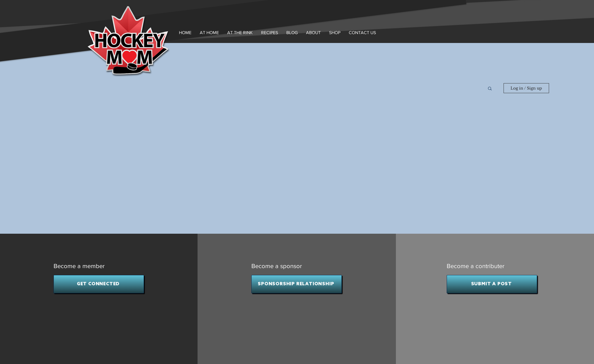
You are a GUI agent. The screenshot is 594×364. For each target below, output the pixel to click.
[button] (313, 33)
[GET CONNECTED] (99, 284)
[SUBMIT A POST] (492, 284)
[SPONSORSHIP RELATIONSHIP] (297, 284)
